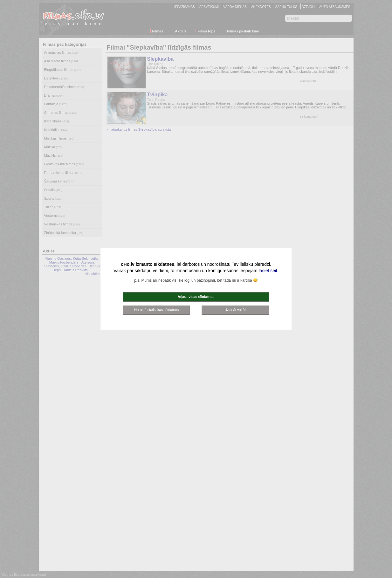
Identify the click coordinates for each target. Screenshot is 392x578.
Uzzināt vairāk (235, 310)
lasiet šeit (268, 271)
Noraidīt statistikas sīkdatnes (156, 310)
